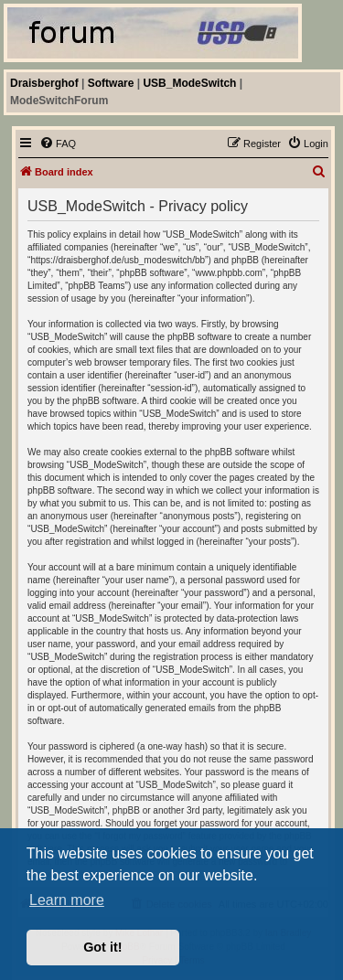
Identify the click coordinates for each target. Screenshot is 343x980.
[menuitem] (58, 144)
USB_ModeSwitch (189, 83)
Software (111, 83)
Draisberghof (44, 83)
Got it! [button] (102, 947)
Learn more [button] (67, 900)
